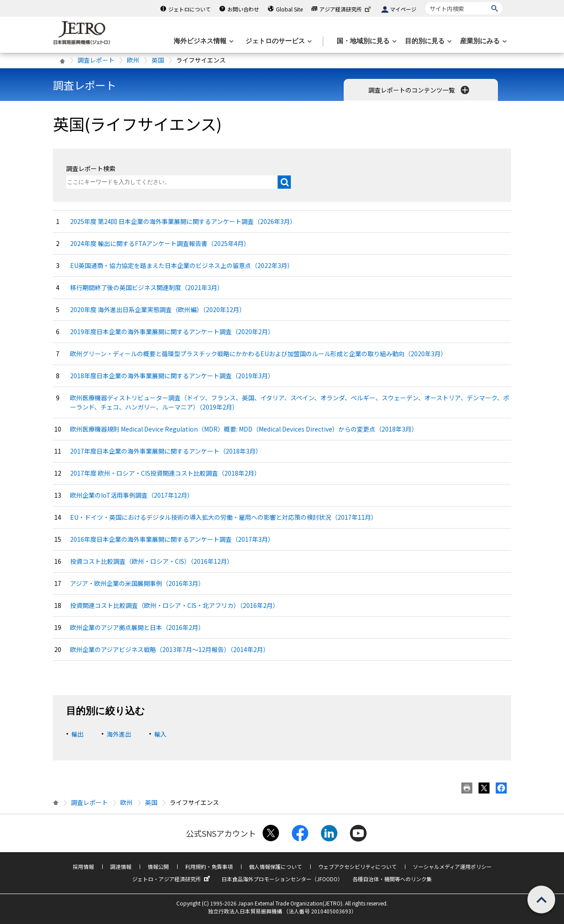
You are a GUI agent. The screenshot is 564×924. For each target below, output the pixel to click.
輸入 (160, 734)
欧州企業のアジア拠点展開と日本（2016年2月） (137, 627)
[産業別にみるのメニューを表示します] (482, 41)
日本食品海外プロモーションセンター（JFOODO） (282, 879)
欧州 (133, 60)
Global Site (289, 9)
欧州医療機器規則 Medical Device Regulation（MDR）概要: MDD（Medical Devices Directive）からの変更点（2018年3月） (244, 429)
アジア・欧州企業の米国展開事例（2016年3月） (137, 583)
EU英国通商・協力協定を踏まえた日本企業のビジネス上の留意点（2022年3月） (182, 265)
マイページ (403, 9)
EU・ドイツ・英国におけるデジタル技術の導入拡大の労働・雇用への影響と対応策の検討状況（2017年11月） (224, 517)
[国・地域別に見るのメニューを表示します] (366, 41)
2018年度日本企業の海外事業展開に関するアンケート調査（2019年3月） (172, 376)
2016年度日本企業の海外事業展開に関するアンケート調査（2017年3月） (172, 539)
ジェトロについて (189, 9)
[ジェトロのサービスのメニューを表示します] (278, 41)
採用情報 (83, 866)
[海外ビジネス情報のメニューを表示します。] (203, 41)
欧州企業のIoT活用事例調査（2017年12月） (132, 495)
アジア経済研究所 (346, 9)
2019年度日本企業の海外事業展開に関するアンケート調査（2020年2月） (172, 332)
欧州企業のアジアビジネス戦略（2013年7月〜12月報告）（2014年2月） (170, 649)
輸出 (78, 734)
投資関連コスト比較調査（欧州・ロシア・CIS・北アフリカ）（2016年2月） (174, 605)
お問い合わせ (243, 9)
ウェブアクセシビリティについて (357, 866)
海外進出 (119, 734)
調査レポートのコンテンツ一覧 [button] (420, 90)
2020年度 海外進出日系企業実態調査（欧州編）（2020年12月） (158, 309)
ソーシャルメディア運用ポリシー (452, 866)
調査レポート (96, 60)
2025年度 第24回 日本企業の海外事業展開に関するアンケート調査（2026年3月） (183, 221)
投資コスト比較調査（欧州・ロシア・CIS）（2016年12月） (152, 561)
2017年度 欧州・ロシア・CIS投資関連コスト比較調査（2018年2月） (165, 473)
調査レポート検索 (91, 168)
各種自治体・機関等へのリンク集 (392, 879)
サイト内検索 (425, 2)
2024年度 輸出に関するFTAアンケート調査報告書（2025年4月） (160, 243)
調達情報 (121, 866)
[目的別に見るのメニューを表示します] (427, 41)
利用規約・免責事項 (209, 866)
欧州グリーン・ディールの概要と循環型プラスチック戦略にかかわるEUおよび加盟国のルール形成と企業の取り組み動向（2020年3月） (258, 354)
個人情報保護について (275, 866)
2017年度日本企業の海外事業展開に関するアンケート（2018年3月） (166, 451)
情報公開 (158, 866)
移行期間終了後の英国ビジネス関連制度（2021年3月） (147, 287)
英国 (158, 60)
